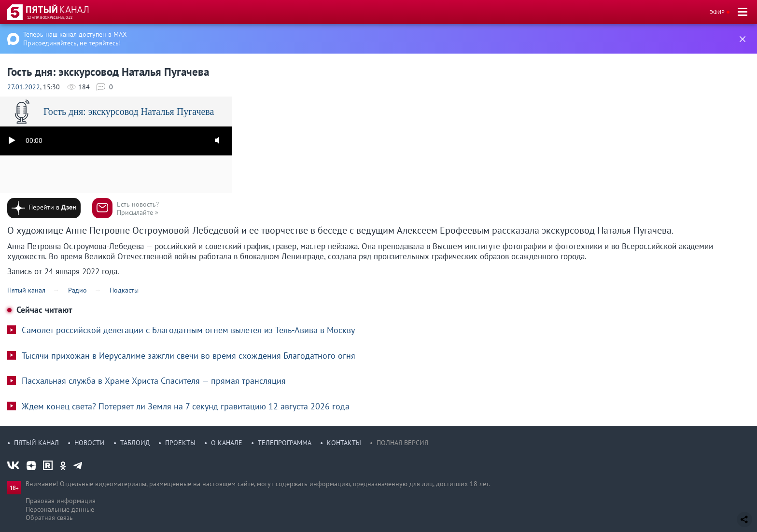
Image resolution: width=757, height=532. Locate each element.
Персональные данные (60, 509)
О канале (227, 443)
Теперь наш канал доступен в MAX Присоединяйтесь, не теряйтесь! (75, 39)
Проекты (180, 443)
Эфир (717, 12)
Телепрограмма (285, 443)
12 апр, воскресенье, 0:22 (50, 17)
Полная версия (402, 443)
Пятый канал (36, 443)
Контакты (344, 443)
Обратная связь (49, 518)
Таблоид (135, 443)
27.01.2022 (24, 87)
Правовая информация (61, 501)
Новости (90, 443)
